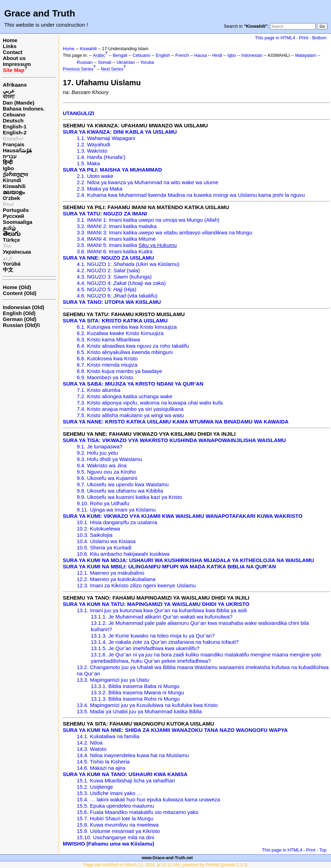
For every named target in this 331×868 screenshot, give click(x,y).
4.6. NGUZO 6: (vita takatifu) (117, 296)
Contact (13, 52)
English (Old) (19, 313)
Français (14, 144)
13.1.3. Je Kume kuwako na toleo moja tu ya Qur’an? (153, 636)
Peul (8, 204)
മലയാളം (14, 192)
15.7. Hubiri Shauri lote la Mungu (115, 818)
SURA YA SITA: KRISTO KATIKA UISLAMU (115, 321)
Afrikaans (15, 85)
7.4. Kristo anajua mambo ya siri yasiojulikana (130, 409)
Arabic (99, 55)
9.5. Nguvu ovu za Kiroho (106, 472)
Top (323, 850)
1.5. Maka (88, 163)
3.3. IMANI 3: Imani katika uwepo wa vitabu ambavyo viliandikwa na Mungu (164, 232)
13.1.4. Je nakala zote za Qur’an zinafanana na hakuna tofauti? (165, 642)
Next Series (112, 69)
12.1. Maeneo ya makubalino (111, 573)
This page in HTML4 (275, 38)
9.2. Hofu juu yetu (97, 453)
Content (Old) (20, 293)
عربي (9, 91)
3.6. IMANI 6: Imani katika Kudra (115, 251)
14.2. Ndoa (90, 743)
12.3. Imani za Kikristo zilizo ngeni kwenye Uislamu (136, 585)
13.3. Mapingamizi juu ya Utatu (113, 680)
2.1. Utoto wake (95, 176)
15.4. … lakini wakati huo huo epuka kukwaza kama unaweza (148, 799)
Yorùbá (12, 264)
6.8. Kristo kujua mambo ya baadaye (119, 371)
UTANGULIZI (79, 113)
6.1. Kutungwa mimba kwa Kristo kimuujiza (127, 327)
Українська (17, 252)
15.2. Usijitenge (95, 787)
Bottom (319, 38)
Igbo (8, 168)
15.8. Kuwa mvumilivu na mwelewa (118, 825)
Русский (13, 216)
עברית (10, 156)
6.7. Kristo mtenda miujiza (107, 365)
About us (14, 58)
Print (304, 38)
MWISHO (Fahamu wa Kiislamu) (109, 844)
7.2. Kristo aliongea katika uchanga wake (125, 396)
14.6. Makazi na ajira (101, 768)
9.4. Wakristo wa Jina (102, 465)
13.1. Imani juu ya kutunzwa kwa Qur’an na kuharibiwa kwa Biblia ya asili (162, 610)
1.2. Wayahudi (93, 144)
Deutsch (13, 121)
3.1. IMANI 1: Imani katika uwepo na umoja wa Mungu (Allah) (148, 220)
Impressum (17, 64)
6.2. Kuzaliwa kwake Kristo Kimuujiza (120, 333)
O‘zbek (11, 198)
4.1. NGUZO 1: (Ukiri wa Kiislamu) (128, 264)
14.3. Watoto (92, 749)
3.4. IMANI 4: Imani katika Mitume (116, 239)
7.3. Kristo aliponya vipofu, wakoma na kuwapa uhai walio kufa (150, 403)
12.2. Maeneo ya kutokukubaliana (116, 579)
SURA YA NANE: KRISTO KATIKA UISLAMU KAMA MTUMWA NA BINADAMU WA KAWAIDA (176, 422)
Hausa (201, 55)
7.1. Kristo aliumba (99, 390)
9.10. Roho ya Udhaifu (103, 503)
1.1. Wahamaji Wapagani (106, 138)
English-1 (15, 126)
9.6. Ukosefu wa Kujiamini (107, 478)
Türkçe (11, 240)
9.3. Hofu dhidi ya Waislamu (109, 459)
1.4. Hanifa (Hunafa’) (101, 157)
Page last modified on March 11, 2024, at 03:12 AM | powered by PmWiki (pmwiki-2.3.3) (165, 865)
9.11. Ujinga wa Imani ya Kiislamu (116, 510)
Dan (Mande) (19, 103)
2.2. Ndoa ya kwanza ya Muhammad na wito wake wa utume (148, 182)
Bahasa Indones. (24, 109)
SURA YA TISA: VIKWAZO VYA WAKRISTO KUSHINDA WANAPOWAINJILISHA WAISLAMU (174, 440)
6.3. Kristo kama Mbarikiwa (108, 339)
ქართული (15, 174)
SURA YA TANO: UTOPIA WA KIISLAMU (112, 302)
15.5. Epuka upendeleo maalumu (115, 806)
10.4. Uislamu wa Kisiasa (106, 541)
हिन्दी (8, 162)
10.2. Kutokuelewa (98, 529)
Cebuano (14, 115)
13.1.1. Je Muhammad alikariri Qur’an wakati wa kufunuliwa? (162, 617)
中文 (8, 270)
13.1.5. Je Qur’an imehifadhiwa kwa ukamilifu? (145, 648)
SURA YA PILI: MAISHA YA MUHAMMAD (112, 170)
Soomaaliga (18, 222)
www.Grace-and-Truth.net (167, 858)
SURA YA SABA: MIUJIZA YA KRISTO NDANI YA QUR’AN (133, 384)
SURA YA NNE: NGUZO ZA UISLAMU (108, 258)
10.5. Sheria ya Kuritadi (104, 547)
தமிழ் (9, 228)
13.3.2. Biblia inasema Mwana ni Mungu (137, 692)
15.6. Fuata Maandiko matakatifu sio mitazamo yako (138, 812)
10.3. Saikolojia (95, 535)
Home (10, 40)
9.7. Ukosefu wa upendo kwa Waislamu (123, 484)
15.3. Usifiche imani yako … (109, 793)
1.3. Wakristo (92, 151)
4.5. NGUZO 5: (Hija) (107, 289)
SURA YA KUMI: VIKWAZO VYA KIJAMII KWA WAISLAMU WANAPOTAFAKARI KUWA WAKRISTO (183, 516)
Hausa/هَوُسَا (17, 150)
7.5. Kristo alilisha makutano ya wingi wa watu (130, 415)
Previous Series (78, 69)
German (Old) (20, 319)
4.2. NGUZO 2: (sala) (108, 270)
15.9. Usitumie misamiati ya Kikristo (118, 831)
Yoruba (147, 62)
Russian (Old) (20, 325)
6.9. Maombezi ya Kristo (105, 377)
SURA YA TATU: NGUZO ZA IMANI (105, 213)
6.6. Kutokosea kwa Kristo (107, 358)
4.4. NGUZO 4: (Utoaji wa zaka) (121, 283)
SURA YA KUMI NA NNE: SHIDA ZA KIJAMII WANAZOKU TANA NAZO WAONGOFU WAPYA (175, 730)
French (182, 55)
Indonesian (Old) (23, 307)
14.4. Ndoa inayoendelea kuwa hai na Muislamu (133, 755)
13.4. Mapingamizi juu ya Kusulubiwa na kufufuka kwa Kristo (147, 705)
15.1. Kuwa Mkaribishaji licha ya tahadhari (126, 780)
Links (10, 46)
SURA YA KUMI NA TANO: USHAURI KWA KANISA (125, 774)
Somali (104, 62)
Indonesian (252, 55)
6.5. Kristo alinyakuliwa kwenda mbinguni (125, 352)
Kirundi (12, 180)
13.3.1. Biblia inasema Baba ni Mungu (135, 686)
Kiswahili (14, 186)
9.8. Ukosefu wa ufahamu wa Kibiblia (120, 491)
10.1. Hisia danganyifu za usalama (117, 522)
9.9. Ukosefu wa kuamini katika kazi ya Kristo (129, 497)
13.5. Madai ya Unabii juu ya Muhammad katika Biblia (139, 711)
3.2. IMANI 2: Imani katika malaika (117, 226)
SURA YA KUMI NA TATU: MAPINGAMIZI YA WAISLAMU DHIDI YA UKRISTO (156, 604)
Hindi (217, 55)
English (163, 55)
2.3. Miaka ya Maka (100, 189)
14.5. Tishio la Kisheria (103, 762)
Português (16, 210)
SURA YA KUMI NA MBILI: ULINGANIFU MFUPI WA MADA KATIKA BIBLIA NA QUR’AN (169, 566)
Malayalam (306, 55)
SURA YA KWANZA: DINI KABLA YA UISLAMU (120, 132)
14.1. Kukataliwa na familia (108, 736)
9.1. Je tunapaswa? (100, 446)
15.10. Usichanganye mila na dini (116, 837)
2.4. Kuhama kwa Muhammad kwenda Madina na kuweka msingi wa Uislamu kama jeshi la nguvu (191, 195)
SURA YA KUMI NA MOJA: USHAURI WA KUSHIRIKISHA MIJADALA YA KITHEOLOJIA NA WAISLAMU (188, 560)
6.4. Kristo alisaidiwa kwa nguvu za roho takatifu (133, 346)
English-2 (15, 132)
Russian (85, 62)
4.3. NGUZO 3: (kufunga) (114, 277)
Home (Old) (17, 287)
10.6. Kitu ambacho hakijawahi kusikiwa (123, 554)
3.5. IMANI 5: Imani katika (127, 245)
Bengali (120, 55)
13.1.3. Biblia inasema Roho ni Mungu (135, 699)
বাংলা (9, 97)
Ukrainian (126, 62)
